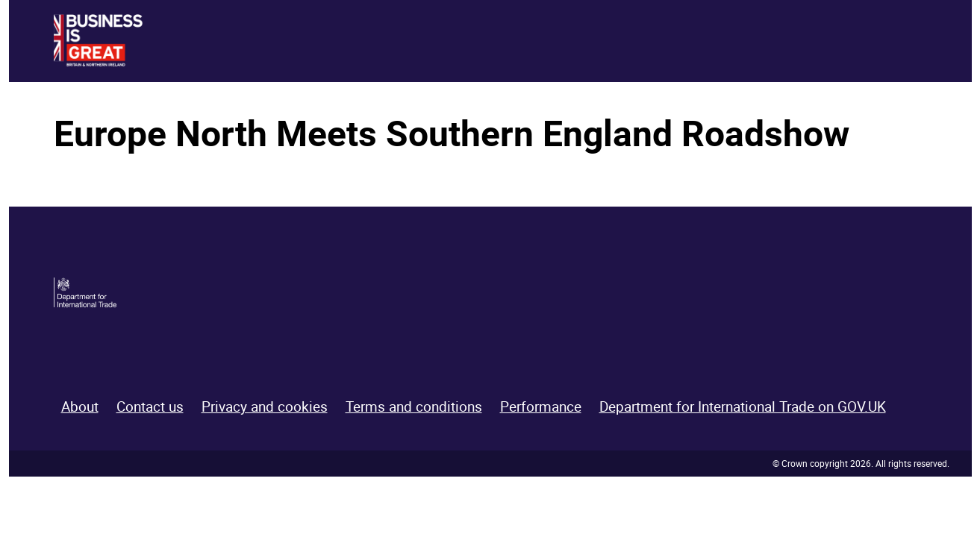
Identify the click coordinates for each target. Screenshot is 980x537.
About (80, 406)
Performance (541, 406)
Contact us (150, 406)
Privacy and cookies (265, 406)
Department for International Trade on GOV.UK (743, 406)
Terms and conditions (414, 406)
